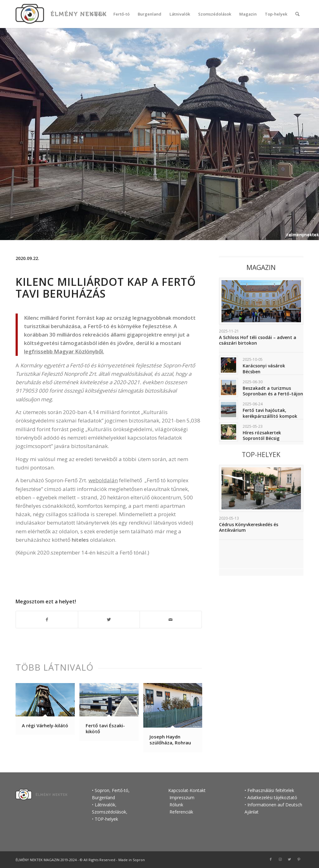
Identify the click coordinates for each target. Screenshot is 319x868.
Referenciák (181, 812)
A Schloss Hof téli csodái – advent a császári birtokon (258, 340)
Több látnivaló (55, 667)
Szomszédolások (109, 812)
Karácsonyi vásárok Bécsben (264, 368)
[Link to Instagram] (280, 859)
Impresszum (181, 797)
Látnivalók (105, 805)
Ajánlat (252, 812)
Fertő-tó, (121, 790)
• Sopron (101, 790)
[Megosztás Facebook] (47, 620)
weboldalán (103, 480)
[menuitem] (98, 14)
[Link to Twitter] (289, 859)
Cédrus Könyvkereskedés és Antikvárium (249, 527)
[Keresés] (297, 14)
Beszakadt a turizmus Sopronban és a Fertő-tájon (273, 391)
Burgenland (103, 797)
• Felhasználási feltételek (269, 790)
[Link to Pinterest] (299, 859)
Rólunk (176, 805)
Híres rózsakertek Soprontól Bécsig (262, 435)
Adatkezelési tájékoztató (272, 797)
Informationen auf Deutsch (275, 805)
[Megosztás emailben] (171, 620)
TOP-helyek (106, 819)
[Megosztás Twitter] (109, 620)
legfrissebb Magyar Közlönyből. (64, 351)
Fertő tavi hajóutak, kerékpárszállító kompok (270, 413)
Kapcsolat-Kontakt (187, 790)
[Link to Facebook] (271, 859)
